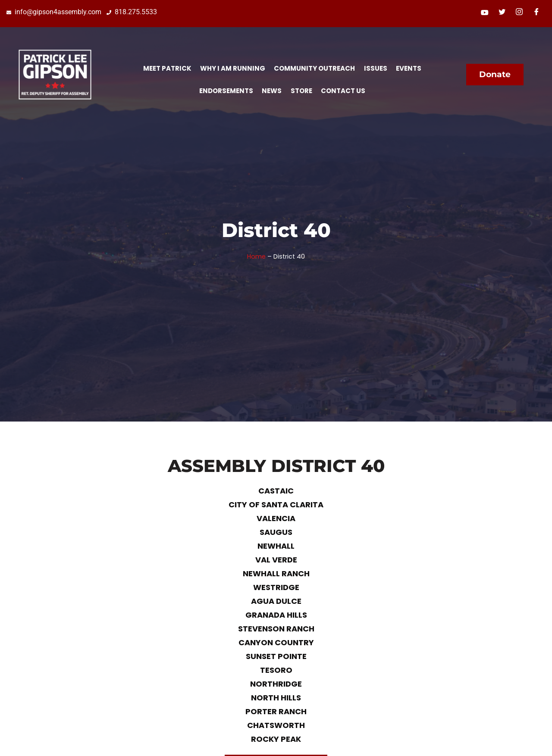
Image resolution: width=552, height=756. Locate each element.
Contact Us (343, 91)
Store (301, 91)
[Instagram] (519, 12)
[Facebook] (536, 12)
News (272, 91)
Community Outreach (314, 68)
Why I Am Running (233, 68)
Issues (375, 68)
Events (408, 68)
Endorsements (226, 91)
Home (256, 256)
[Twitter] (502, 12)
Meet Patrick (167, 68)
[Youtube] (485, 12)
